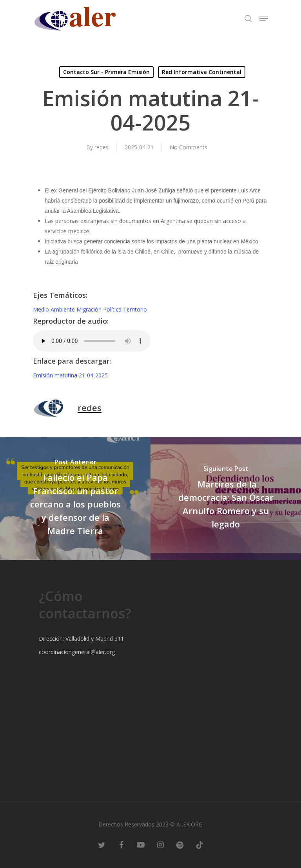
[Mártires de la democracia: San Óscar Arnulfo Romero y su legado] (226, 499)
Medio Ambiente (55, 309)
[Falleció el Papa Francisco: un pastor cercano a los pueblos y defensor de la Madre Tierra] (75, 499)
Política (113, 309)
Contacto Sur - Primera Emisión (106, 72)
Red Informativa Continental (202, 72)
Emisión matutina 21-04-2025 (70, 375)
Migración (90, 309)
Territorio (135, 309)
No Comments (189, 147)
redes (102, 147)
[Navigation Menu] (264, 18)
